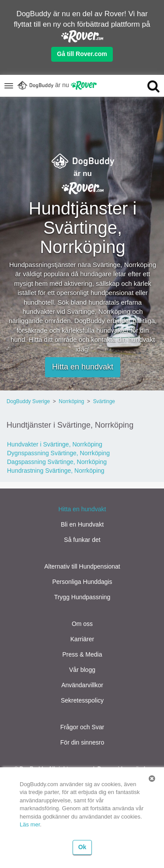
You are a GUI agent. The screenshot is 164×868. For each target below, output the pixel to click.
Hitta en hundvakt (83, 367)
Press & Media (82, 654)
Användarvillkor (82, 685)
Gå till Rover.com (82, 54)
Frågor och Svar (82, 727)
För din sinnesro (82, 742)
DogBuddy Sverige (28, 401)
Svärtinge (104, 401)
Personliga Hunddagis (82, 582)
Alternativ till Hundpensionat (82, 566)
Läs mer (30, 824)
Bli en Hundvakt (82, 524)
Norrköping (71, 401)
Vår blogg (82, 670)
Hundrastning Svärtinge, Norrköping (56, 471)
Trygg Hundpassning (82, 597)
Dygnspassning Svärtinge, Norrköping (58, 453)
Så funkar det (82, 540)
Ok (82, 847)
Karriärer (82, 639)
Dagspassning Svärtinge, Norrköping (57, 462)
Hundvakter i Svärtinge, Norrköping (55, 444)
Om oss (82, 624)
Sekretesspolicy (82, 700)
